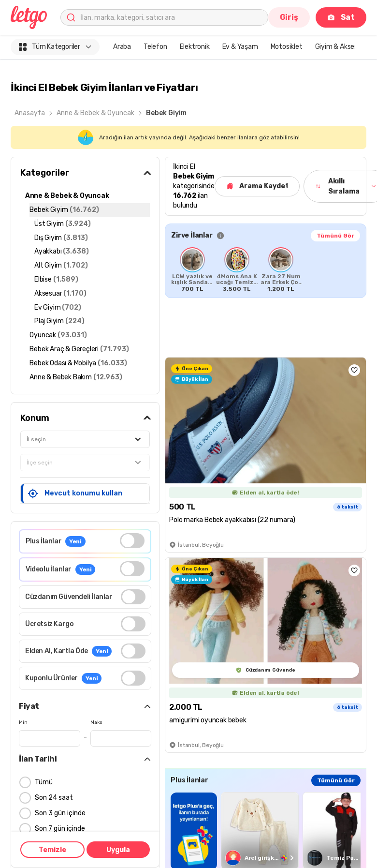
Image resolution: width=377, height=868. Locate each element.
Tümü (44, 783)
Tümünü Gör (335, 236)
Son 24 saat (54, 798)
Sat (341, 17)
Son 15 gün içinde (62, 845)
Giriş (289, 17)
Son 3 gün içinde (60, 814)
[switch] (132, 541)
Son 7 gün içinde (60, 829)
